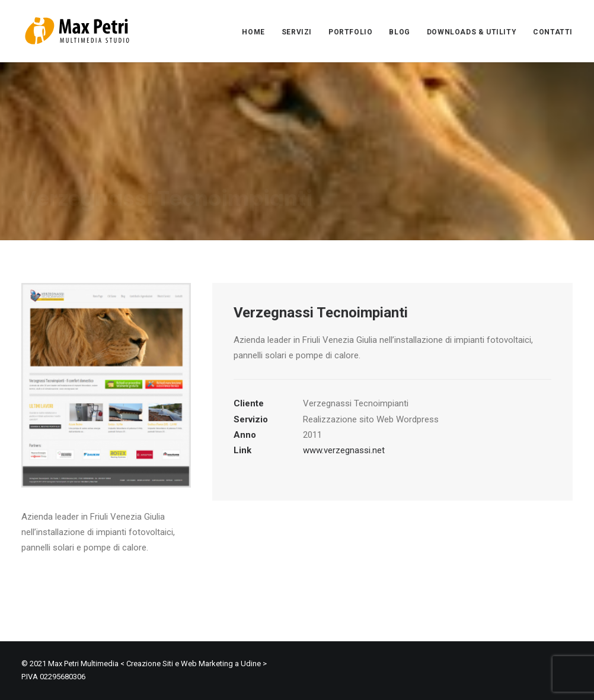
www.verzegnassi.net (344, 450)
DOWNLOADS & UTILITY (472, 32)
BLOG (399, 32)
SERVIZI (297, 32)
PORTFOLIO (350, 32)
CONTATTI (553, 32)
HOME (253, 32)
